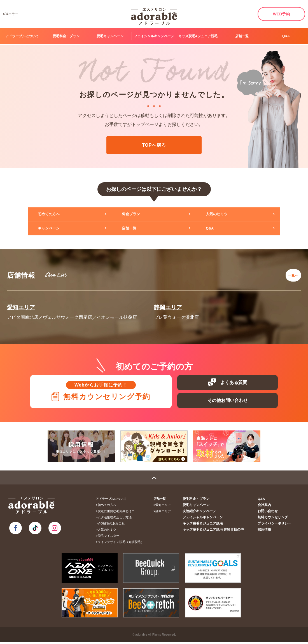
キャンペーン (54, 228)
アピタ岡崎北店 (23, 313)
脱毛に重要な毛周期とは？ (118, 513)
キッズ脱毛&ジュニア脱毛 (198, 36)
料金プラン (136, 214)
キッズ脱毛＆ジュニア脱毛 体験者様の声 (219, 532)
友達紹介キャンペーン (206, 513)
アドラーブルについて (22, 36)
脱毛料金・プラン (66, 36)
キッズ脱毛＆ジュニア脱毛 (209, 526)
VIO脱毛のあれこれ (113, 526)
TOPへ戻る (154, 145)
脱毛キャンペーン (110, 36)
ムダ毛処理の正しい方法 (117, 519)
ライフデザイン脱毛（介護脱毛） (123, 544)
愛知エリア (21, 303)
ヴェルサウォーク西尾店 (67, 313)
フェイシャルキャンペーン (154, 36)
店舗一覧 (242, 36)
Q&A (286, 36)
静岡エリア (168, 303)
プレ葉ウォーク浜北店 (176, 313)
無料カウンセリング (274, 519)
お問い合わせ (270, 513)
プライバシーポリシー (276, 526)
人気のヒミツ (222, 214)
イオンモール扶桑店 (117, 313)
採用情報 (267, 532)
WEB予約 (282, 14)
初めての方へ (54, 214)
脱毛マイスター (110, 538)
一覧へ (291, 273)
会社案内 (267, 507)
